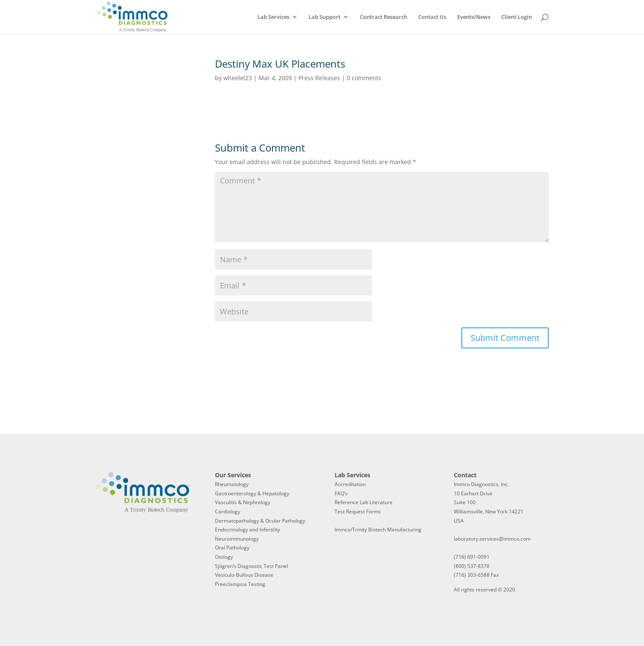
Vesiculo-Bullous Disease (244, 575)
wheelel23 (238, 78)
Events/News (474, 17)
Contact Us (432, 17)
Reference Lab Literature (364, 502)
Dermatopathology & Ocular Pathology (260, 521)
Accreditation (350, 484)
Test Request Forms (358, 511)
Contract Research (384, 17)
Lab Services (273, 17)
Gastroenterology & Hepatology (252, 493)
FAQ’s (341, 493)
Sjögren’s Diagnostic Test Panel (251, 566)
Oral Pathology (232, 548)
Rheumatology (232, 484)
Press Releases (319, 78)
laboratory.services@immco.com (492, 539)
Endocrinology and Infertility (247, 530)
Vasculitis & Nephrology (243, 502)
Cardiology (228, 511)
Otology (224, 557)
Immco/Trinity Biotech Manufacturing (378, 530)
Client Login (517, 17)
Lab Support (325, 17)
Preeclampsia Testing (240, 584)
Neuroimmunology (237, 539)
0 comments (364, 78)
